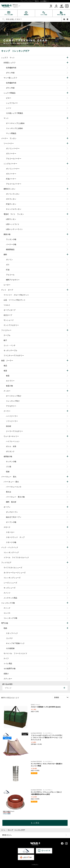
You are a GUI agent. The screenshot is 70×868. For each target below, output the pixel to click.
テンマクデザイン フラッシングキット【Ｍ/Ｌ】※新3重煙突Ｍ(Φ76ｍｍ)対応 (46, 793)
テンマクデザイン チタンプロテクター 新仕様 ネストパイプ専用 (47, 765)
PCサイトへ (7, 835)
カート (51, 7)
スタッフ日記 (44, 15)
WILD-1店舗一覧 (61, 15)
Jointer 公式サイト (26, 857)
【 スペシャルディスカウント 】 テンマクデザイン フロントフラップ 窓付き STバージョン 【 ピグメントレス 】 (47, 738)
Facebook (62, 843)
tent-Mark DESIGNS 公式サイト (26, 851)
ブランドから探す (9, 15)
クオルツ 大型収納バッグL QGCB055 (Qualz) (46, 707)
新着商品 (26, 15)
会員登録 (62, 7)
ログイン (56, 7)
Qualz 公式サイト (44, 851)
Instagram (66, 843)
